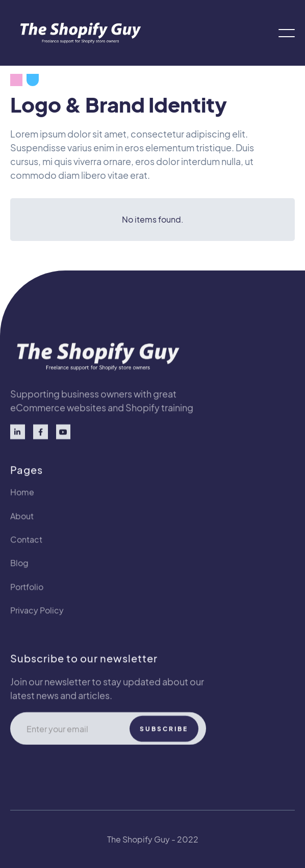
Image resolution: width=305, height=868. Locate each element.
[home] (78, 33)
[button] (287, 33)
